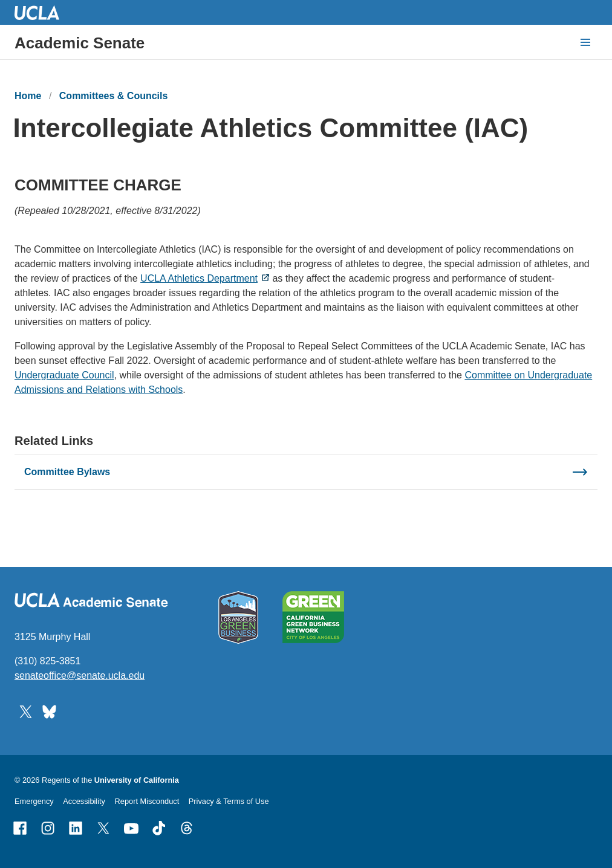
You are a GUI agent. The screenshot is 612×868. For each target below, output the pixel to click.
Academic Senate (80, 43)
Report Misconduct (147, 801)
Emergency (34, 801)
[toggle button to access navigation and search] (585, 42)
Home (28, 96)
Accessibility (84, 801)
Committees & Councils (114, 96)
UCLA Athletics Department (199, 279)
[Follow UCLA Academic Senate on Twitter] (26, 711)
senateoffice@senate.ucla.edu (80, 675)
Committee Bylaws (67, 472)
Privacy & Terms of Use (229, 801)
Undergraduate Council (64, 376)
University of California (137, 780)
